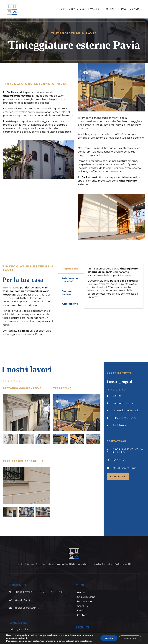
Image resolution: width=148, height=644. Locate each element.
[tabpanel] (114, 284)
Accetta (108, 637)
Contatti (135, 9)
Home (62, 9)
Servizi (111, 9)
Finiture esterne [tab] (67, 293)
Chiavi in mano (77, 9)
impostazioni (12, 641)
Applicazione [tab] (70, 304)
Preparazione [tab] (70, 269)
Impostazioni (130, 637)
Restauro (95, 9)
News (124, 9)
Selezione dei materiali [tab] (70, 280)
